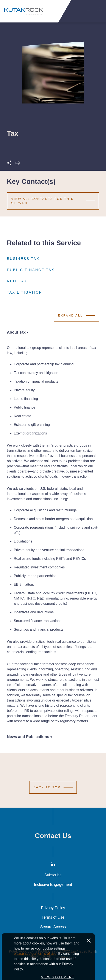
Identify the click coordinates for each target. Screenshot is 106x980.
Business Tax (23, 259)
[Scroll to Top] (53, 787)
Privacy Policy (53, 908)
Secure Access (53, 927)
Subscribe (53, 875)
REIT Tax (17, 281)
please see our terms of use (35, 970)
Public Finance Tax (31, 270)
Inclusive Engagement (53, 885)
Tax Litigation (25, 293)
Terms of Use (53, 917)
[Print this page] (17, 164)
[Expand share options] (9, 164)
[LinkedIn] (53, 865)
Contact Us (53, 836)
